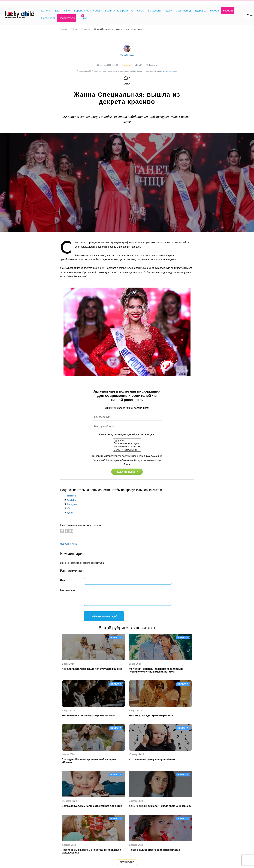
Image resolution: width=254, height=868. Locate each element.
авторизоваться (170, 71)
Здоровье (127, 440)
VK (69, 508)
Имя (62, 580)
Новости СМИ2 (69, 544)
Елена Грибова (127, 55)
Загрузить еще (127, 862)
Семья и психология (127, 450)
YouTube (71, 500)
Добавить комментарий (104, 616)
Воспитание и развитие (127, 447)
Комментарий (68, 590)
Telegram (72, 496)
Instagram (72, 504)
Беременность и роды (127, 443)
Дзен (70, 513)
